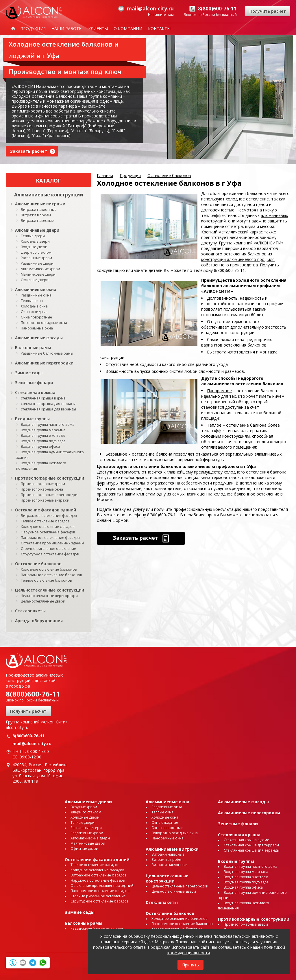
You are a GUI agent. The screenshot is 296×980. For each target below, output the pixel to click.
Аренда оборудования (39, 621)
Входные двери (34, 247)
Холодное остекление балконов (49, 569)
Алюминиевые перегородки (44, 363)
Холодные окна (34, 306)
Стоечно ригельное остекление (48, 549)
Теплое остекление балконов (46, 580)
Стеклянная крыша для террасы (251, 845)
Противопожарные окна (42, 489)
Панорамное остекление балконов (51, 575)
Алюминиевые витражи (40, 204)
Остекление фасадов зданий (46, 510)
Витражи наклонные (39, 210)
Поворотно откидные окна (44, 323)
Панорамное (219, 391)
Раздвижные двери (37, 263)
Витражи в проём (36, 215)
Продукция (33, 28)
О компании (128, 28)
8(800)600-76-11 (33, 694)
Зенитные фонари (34, 383)
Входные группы (32, 419)
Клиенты (98, 28)
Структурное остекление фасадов (50, 554)
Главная (105, 175)
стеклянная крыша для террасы (48, 404)
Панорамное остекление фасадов (50, 538)
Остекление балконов (38, 564)
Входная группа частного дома (48, 424)
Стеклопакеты (30, 611)
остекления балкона (266, 472)
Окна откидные (34, 312)
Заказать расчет (29, 151)
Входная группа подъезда (43, 441)
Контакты (159, 28)
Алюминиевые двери (37, 230)
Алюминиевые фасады (39, 338)
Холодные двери (35, 241)
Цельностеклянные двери (43, 601)
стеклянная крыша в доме (43, 398)
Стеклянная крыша (35, 392)
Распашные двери (36, 258)
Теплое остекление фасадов (45, 521)
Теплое (214, 425)
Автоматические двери (40, 269)
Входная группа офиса (40, 446)
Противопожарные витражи (45, 500)
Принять (190, 965)
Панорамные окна (37, 328)
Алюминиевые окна (36, 289)
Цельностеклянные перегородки (49, 596)
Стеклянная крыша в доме (246, 840)
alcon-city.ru (17, 727)
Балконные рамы (33, 348)
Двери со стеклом (36, 252)
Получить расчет (268, 11)
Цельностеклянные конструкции (50, 590)
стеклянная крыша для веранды (48, 409)
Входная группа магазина (43, 430)
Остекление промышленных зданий (52, 543)
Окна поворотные (36, 317)
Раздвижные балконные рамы (47, 353)
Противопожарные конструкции (50, 478)
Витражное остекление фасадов (49, 516)
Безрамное (116, 454)
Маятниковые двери (38, 274)
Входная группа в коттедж (43, 435)
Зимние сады (29, 373)
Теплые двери (33, 236)
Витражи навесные (37, 221)
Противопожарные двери (43, 484)
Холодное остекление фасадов (48, 527)
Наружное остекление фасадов (48, 532)
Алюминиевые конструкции (49, 195)
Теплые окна (32, 301)
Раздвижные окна (36, 295)
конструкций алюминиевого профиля (238, 259)
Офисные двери (35, 280)
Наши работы (67, 28)
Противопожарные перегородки (49, 495)
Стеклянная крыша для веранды (252, 850)
